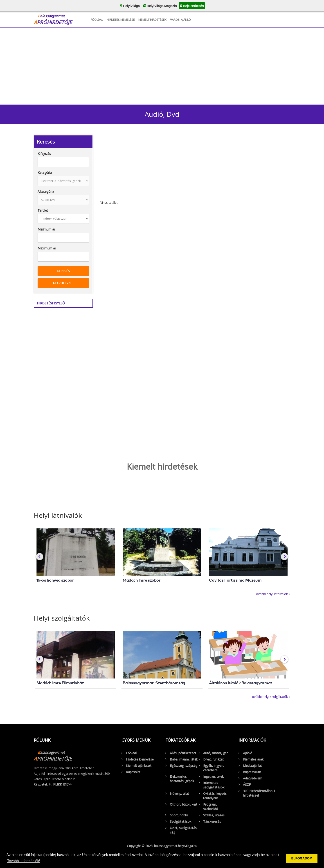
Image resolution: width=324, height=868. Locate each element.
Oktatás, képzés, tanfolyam (215, 796)
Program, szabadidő (210, 807)
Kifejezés (44, 154)
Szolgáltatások (181, 821)
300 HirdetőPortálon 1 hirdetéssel (259, 793)
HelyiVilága (130, 6)
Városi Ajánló (180, 20)
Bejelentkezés (192, 6)
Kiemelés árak (253, 759)
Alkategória (46, 191)
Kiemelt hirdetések (152, 20)
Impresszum (252, 772)
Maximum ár (47, 248)
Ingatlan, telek (213, 776)
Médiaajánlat (252, 766)
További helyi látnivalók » (272, 594)
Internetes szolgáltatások (214, 785)
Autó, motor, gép (216, 753)
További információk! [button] (24, 861)
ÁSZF (247, 785)
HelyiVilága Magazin (160, 6)
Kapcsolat (133, 772)
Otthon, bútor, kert (184, 804)
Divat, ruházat (213, 759)
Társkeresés (212, 821)
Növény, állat (179, 794)
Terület (43, 210)
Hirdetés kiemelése (121, 20)
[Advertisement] (162, 65)
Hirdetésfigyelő (51, 303)
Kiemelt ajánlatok (139, 766)
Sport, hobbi (179, 815)
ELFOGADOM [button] (302, 858)
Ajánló (248, 753)
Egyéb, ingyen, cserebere (214, 768)
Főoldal (97, 20)
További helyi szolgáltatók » (270, 697)
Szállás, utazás (214, 815)
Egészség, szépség (184, 766)
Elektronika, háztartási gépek (182, 779)
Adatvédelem (253, 778)
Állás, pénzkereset (183, 753)
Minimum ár (46, 229)
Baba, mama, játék (184, 759)
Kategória (45, 172)
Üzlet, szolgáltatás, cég (184, 830)
